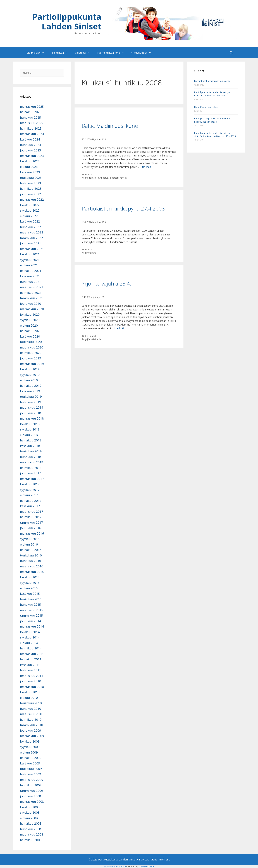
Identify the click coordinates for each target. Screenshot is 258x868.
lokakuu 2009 (30, 741)
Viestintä (84, 53)
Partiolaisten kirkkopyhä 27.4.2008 (123, 208)
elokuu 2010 (29, 698)
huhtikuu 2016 (31, 561)
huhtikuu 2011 (31, 670)
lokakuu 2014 (30, 632)
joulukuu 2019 (31, 358)
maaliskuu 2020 (32, 347)
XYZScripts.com (147, 866)
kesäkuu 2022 (30, 221)
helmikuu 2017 (31, 517)
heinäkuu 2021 (31, 271)
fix (86, 336)
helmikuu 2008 (31, 840)
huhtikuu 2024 (31, 145)
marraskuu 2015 (32, 572)
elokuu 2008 (29, 818)
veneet (123, 178)
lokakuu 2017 (30, 484)
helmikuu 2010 (31, 720)
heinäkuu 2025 (31, 112)
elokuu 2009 (29, 752)
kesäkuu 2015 (30, 594)
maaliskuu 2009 (32, 780)
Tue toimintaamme (112, 53)
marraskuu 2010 (32, 687)
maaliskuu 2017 (32, 512)
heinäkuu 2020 (31, 331)
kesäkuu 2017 (30, 506)
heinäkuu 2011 (31, 659)
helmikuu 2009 (31, 785)
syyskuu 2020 (30, 320)
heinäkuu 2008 (31, 823)
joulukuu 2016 (31, 528)
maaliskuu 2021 (32, 287)
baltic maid (91, 178)
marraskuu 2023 (32, 156)
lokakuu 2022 (30, 205)
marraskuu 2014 (32, 626)
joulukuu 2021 (31, 243)
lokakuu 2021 (30, 254)
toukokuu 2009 (31, 769)
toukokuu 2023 (31, 178)
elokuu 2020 (29, 325)
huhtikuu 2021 (31, 282)
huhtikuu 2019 (31, 402)
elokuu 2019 (29, 380)
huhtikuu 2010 (31, 709)
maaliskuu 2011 (32, 676)
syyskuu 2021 (30, 260)
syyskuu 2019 (30, 375)
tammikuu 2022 (32, 238)
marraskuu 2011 (32, 654)
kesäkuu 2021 (30, 276)
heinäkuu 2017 (31, 501)
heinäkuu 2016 (31, 550)
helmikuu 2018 (31, 468)
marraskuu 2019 (32, 364)
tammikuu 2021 (32, 298)
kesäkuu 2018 (30, 446)
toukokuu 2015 (31, 599)
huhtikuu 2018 (31, 457)
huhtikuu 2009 (31, 774)
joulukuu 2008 (31, 796)
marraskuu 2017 (32, 479)
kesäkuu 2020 (30, 336)
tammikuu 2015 (32, 615)
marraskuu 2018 (32, 418)
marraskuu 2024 (32, 134)
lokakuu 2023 (30, 161)
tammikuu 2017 (32, 522)
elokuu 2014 (29, 643)
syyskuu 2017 (30, 490)
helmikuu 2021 (31, 293)
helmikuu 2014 (31, 648)
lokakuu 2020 (30, 314)
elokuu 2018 (29, 435)
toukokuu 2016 (31, 555)
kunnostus (103, 178)
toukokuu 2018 (31, 451)
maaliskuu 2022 (32, 232)
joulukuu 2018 (31, 413)
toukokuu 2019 (31, 396)
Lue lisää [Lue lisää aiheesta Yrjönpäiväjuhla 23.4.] (119, 328)
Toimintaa (61, 53)
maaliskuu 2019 (32, 407)
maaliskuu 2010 (32, 714)
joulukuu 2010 (31, 681)
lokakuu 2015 (30, 577)
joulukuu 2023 (31, 150)
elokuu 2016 (29, 544)
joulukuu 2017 (31, 473)
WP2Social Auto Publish (115, 866)
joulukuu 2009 (31, 730)
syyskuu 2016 (30, 539)
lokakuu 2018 (30, 424)
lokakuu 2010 (30, 692)
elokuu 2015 (29, 588)
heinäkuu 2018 (31, 440)
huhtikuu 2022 (31, 227)
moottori (114, 178)
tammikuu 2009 (32, 791)
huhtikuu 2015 (31, 604)
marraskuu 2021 (32, 249)
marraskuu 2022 (32, 199)
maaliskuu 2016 (32, 566)
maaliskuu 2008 (32, 834)
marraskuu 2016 (32, 533)
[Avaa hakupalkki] (231, 53)
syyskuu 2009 (30, 747)
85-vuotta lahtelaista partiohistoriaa (212, 81)
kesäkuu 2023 (30, 172)
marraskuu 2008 (32, 802)
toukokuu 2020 (31, 342)
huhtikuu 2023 (31, 183)
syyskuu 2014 (30, 637)
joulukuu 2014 (31, 621)
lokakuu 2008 (30, 807)
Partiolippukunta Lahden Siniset (67, 21)
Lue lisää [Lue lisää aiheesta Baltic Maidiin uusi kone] (146, 167)
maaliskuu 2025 (32, 123)
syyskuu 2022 (30, 210)
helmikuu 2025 (31, 128)
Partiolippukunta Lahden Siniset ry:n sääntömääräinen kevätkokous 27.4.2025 (215, 135)
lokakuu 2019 (30, 369)
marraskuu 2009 (32, 736)
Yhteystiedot (143, 53)
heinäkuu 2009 (31, 758)
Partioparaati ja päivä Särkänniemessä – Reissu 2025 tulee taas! (214, 120)
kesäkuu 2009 (30, 763)
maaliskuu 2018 (32, 462)
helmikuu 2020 (31, 353)
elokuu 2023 (29, 167)
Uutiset (89, 174)
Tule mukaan (37, 53)
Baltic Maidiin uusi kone (110, 126)
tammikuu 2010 (32, 725)
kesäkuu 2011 (30, 665)
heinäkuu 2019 (31, 386)
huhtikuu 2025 (31, 117)
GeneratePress (160, 859)
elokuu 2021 (29, 265)
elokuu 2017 (29, 495)
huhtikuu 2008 (31, 829)
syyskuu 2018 (30, 429)
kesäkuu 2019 (30, 391)
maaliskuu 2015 (32, 610)
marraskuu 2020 (32, 309)
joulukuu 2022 (31, 194)
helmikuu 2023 (31, 189)
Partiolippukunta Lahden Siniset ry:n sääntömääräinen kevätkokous (212, 94)
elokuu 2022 (29, 216)
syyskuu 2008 (30, 812)
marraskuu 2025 (32, 107)
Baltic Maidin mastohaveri (207, 107)
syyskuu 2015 (30, 583)
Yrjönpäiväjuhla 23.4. (106, 283)
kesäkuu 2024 (30, 139)
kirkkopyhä (91, 253)
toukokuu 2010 (31, 703)
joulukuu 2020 (31, 304)
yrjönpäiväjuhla (93, 339)
